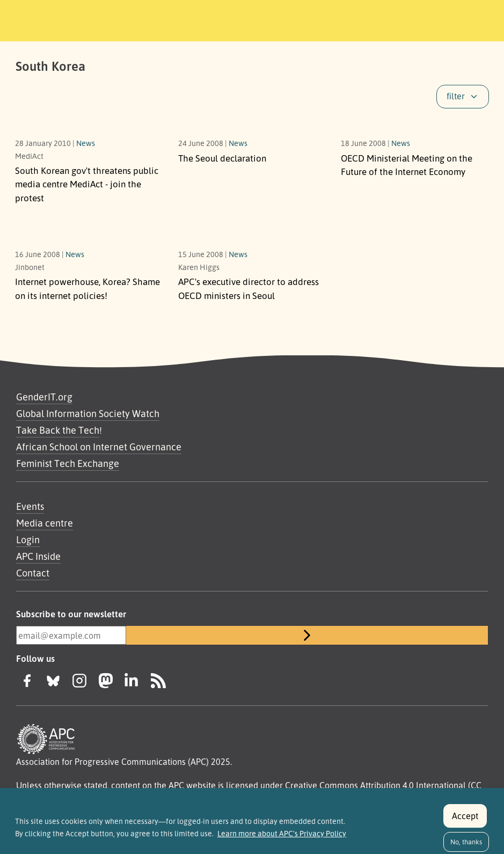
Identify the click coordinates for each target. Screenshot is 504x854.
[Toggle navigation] (422, 19)
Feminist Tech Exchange (68, 463)
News (86, 143)
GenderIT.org (44, 397)
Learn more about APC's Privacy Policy (282, 839)
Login (28, 539)
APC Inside (38, 556)
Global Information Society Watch (88, 413)
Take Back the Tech (58, 430)
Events (30, 506)
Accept (465, 821)
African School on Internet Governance (99, 447)
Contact (33, 573)
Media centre (45, 523)
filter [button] (456, 96)
